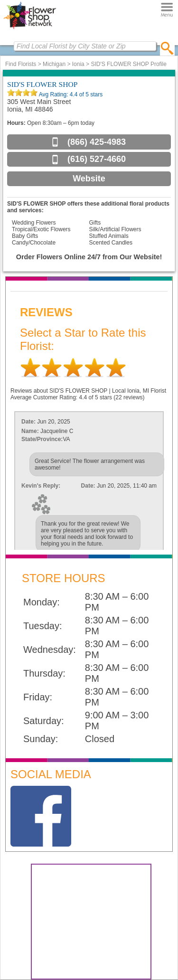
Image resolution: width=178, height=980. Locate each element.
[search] (167, 48)
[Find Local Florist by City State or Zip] (85, 46)
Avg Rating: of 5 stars (70, 94)
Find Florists (21, 64)
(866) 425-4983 (97, 142)
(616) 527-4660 (97, 159)
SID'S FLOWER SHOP (42, 84)
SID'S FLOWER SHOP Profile (128, 64)
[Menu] (167, 9)
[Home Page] (30, 29)
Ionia (78, 64)
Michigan (54, 64)
